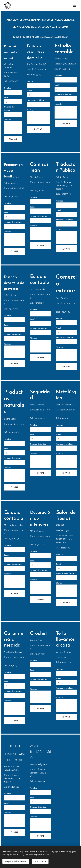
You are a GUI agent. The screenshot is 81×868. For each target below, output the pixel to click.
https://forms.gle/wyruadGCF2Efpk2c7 (54, 37)
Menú (74, 6)
